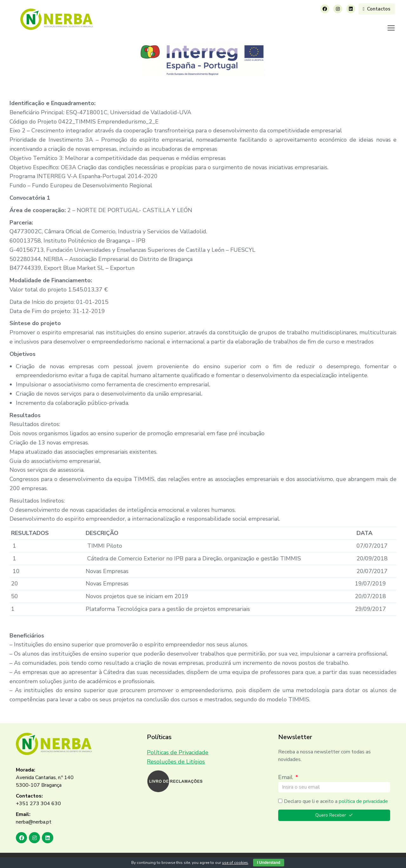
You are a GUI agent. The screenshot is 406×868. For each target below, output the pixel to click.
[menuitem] (160, 24)
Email (286, 769)
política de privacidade (363, 793)
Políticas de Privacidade (178, 744)
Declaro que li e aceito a (336, 793)
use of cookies (235, 863)
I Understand (268, 863)
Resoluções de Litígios (176, 754)
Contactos (377, 9)
